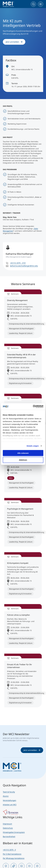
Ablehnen (23, 460)
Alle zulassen (23, 453)
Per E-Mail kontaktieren (12, 854)
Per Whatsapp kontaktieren (14, 858)
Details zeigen (33, 446)
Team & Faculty (9, 792)
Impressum (7, 824)
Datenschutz (8, 828)
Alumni (6, 796)
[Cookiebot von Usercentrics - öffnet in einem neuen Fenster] (33, 407)
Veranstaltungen (10, 800)
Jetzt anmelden (14, 42)
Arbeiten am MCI (10, 805)
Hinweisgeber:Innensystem (14, 832)
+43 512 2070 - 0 (9, 850)
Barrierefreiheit (9, 837)
